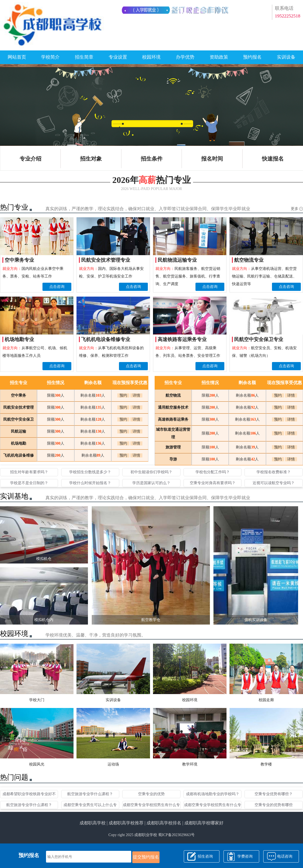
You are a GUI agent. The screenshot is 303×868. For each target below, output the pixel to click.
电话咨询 (285, 856)
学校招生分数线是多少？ (90, 472)
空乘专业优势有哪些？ (274, 794)
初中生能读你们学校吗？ (151, 472)
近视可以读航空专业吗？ (274, 483)
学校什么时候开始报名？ (90, 483)
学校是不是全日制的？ (29, 483)
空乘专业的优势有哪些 (274, 805)
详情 (136, 395)
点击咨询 (57, 287)
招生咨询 (205, 856)
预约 (123, 395)
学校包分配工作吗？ (213, 472)
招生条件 (152, 159)
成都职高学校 (93, 823)
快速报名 (273, 159)
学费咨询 (245, 856)
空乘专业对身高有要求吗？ (213, 483)
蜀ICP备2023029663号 (176, 835)
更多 (297, 209)
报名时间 (212, 159)
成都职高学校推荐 (126, 823)
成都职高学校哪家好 (204, 823)
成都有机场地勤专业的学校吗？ (213, 794)
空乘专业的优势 (151, 794)
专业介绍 (30, 159)
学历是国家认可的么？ (151, 483)
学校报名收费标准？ (274, 472)
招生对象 (91, 159)
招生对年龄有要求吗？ (29, 472)
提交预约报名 (146, 857)
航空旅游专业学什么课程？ (90, 794)
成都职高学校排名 (164, 823)
